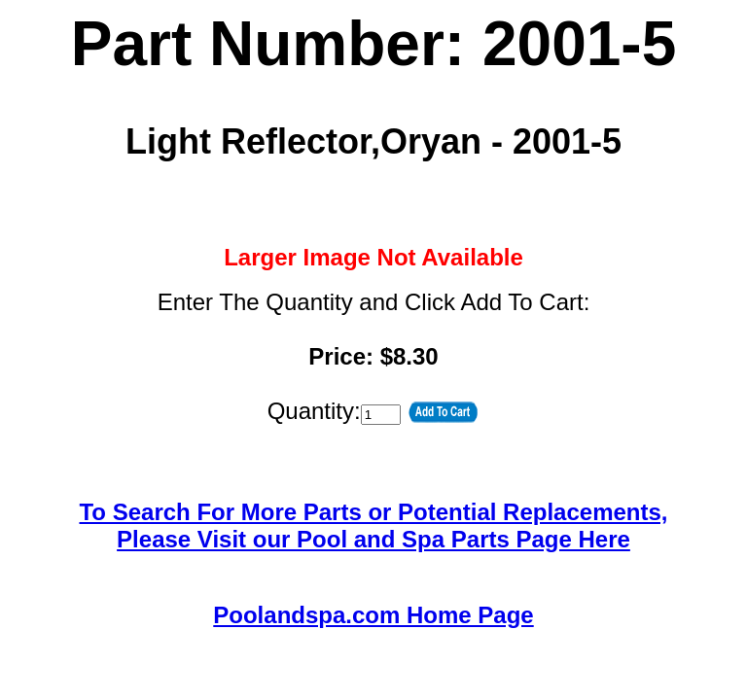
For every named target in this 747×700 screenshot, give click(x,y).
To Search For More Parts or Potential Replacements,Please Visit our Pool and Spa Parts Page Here (373, 525)
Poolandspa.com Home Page (373, 615)
